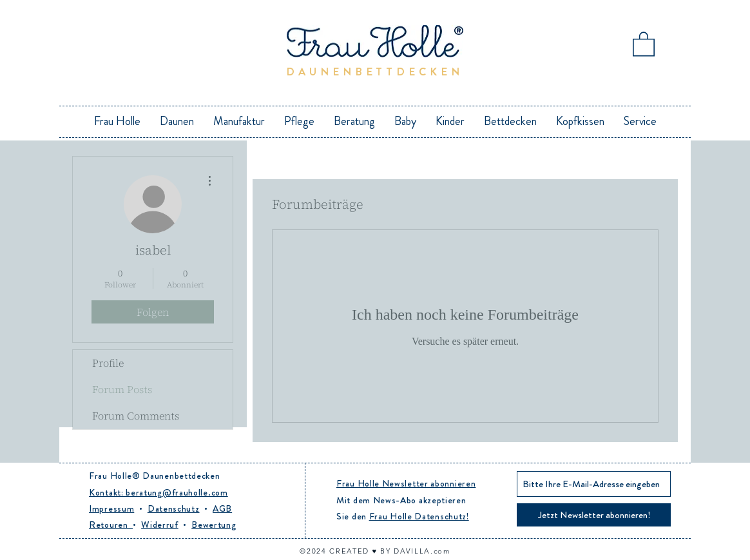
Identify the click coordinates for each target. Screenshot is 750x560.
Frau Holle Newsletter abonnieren (406, 483)
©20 (308, 551)
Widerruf (160, 525)
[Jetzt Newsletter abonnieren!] (594, 515)
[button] (644, 43)
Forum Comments (136, 416)
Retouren (111, 525)
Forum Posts (122, 389)
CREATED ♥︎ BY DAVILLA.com (389, 551)
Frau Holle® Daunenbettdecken (155, 476)
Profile (108, 363)
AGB (222, 508)
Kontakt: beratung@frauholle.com (159, 492)
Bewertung (214, 525)
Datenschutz (174, 508)
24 (323, 551)
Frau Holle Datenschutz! (419, 516)
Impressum (111, 508)
